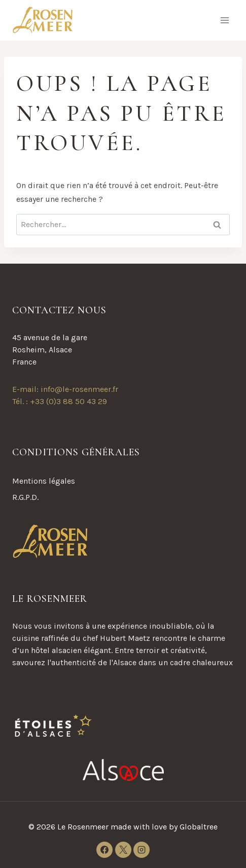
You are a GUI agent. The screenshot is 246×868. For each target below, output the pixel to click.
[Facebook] (104, 850)
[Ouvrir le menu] (224, 20)
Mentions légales (44, 481)
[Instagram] (142, 850)
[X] (123, 850)
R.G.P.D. (25, 497)
